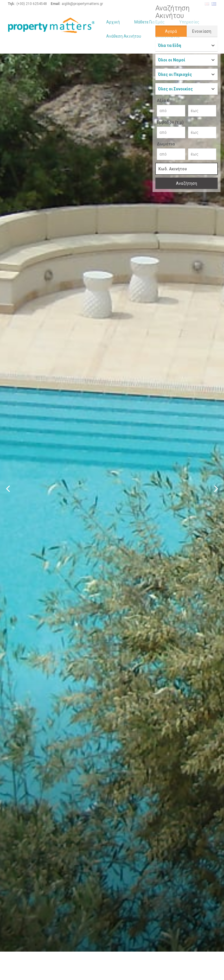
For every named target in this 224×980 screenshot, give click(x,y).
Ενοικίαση (202, 31)
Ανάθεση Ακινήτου (124, 36)
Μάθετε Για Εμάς (149, 22)
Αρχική (113, 22)
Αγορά (171, 31)
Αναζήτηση (187, 183)
